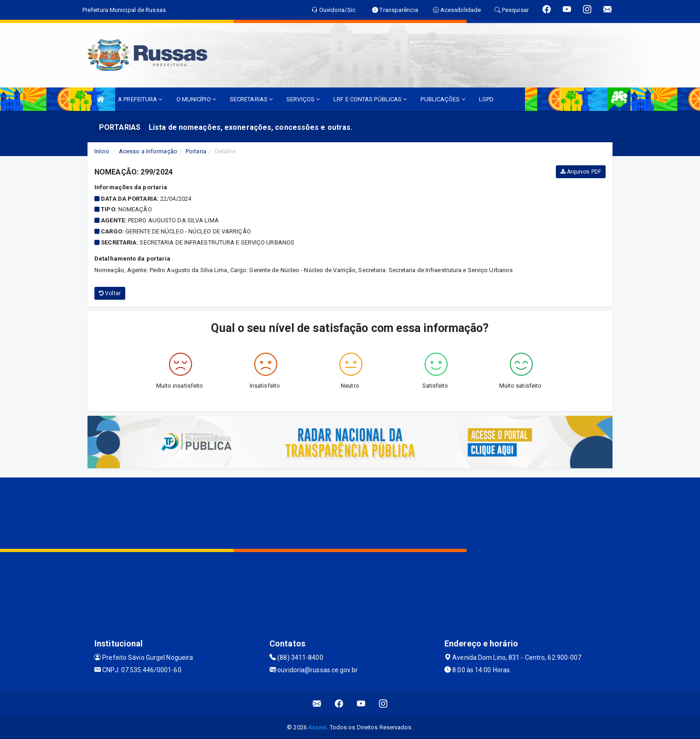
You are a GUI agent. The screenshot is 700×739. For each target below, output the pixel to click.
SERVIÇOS (303, 99)
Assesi (318, 727)
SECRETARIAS (251, 99)
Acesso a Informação (148, 151)
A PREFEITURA (140, 99)
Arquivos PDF (581, 172)
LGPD (486, 99)
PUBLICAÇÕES (443, 99)
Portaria (196, 151)
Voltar (110, 293)
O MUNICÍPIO (196, 99)
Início (102, 151)
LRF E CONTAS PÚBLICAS (370, 99)
